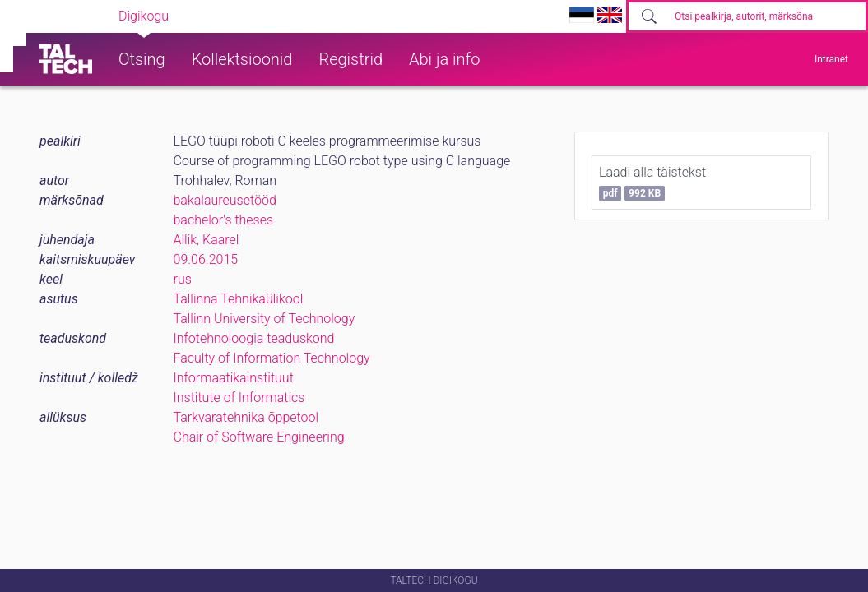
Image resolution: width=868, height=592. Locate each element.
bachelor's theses (224, 220)
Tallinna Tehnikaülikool (239, 299)
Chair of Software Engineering (259, 437)
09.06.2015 (206, 259)
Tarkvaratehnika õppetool (246, 417)
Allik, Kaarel (207, 240)
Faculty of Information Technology (272, 358)
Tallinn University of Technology (265, 319)
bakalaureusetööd (225, 200)
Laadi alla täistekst (652, 183)
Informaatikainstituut (234, 378)
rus (183, 279)
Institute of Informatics (239, 398)
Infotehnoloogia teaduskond (254, 338)
